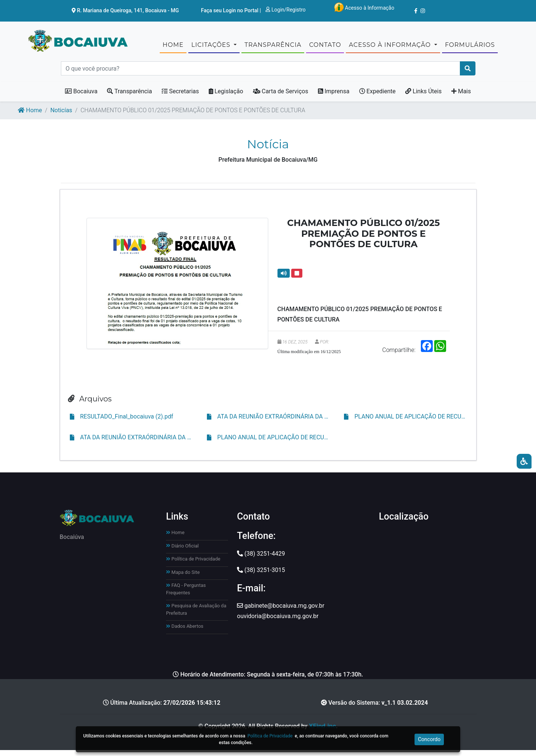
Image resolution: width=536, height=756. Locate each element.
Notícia (268, 150)
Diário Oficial (182, 551)
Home (173, 47)
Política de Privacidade (193, 564)
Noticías (61, 116)
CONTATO (325, 47)
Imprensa (334, 97)
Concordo (429, 739)
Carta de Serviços (281, 97)
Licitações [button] (212, 47)
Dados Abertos (185, 632)
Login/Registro (286, 10)
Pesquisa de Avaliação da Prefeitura (196, 615)
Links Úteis (423, 97)
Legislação (226, 97)
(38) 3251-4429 (261, 559)
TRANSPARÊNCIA (273, 47)
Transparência (129, 97)
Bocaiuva (81, 97)
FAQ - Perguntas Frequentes (186, 595)
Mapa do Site (183, 578)
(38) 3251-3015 (261, 576)
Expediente (377, 97)
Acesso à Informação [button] (391, 47)
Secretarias (180, 97)
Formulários (470, 47)
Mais (461, 97)
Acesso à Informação (364, 7)
